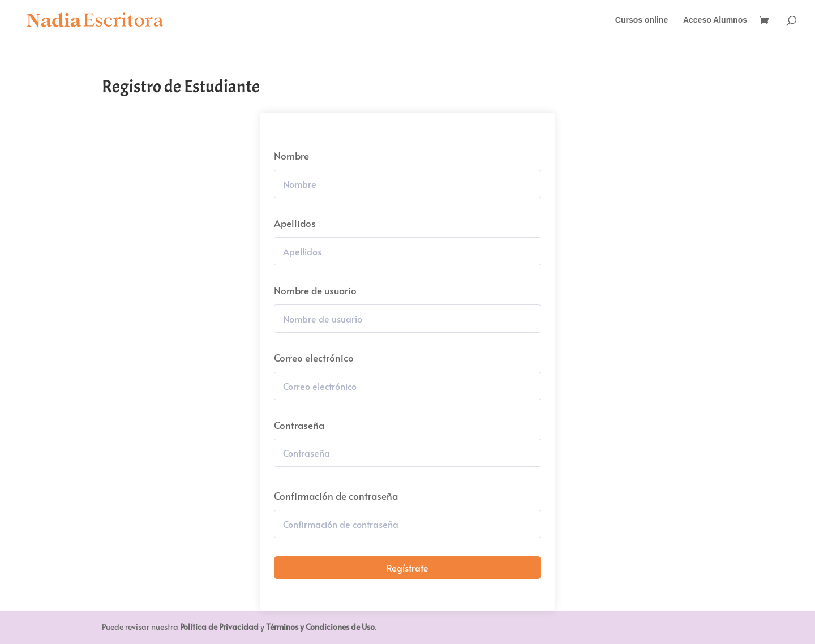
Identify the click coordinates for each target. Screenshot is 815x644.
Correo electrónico (314, 358)
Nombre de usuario (315, 290)
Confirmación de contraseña (336, 496)
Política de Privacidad (219, 627)
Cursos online (642, 20)
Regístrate (407, 568)
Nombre (291, 156)
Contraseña (299, 425)
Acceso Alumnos (715, 20)
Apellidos (295, 223)
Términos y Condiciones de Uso (320, 627)
